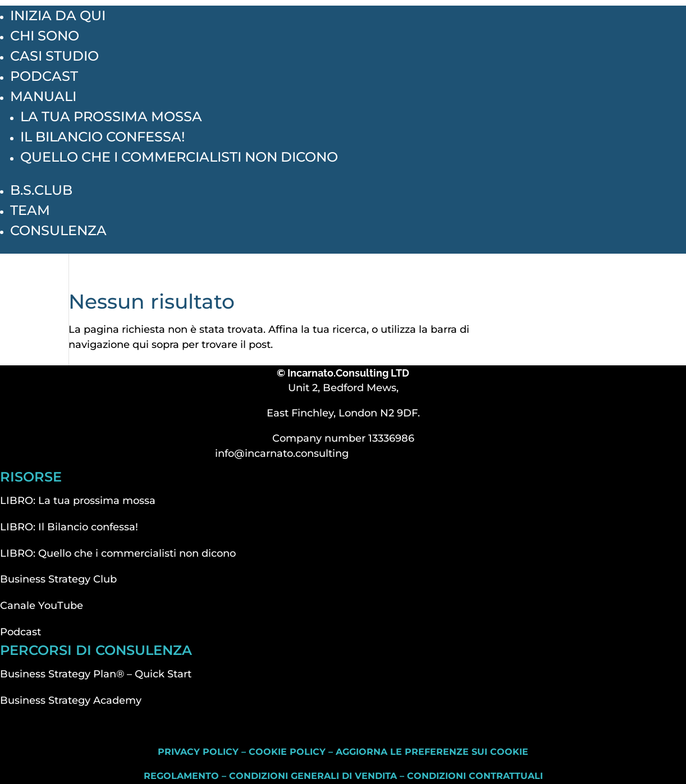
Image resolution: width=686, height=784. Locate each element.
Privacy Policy (198, 752)
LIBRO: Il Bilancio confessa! (69, 527)
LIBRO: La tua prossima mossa (78, 501)
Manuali (43, 96)
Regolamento (181, 776)
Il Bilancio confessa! (102, 137)
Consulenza (58, 230)
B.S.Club (41, 190)
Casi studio (54, 56)
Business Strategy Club (58, 579)
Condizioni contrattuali (475, 776)
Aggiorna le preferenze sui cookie (432, 752)
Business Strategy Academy (71, 700)
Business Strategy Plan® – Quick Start (96, 674)
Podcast (44, 76)
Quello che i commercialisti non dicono (179, 157)
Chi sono (45, 36)
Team (30, 210)
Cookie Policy (287, 752)
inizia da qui (58, 15)
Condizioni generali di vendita (313, 776)
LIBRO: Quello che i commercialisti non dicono (118, 553)
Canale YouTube (42, 606)
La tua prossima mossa (111, 116)
